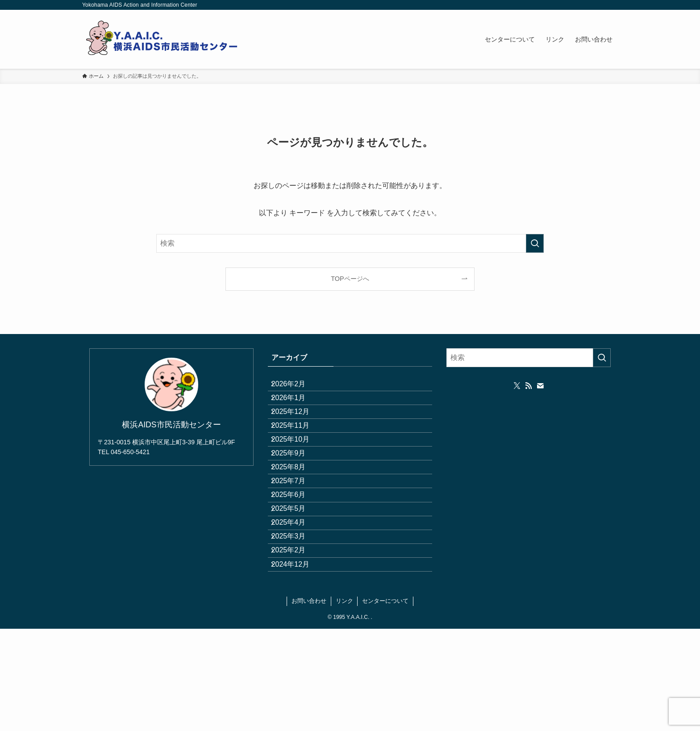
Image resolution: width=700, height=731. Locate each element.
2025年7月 (296, 536)
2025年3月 (296, 620)
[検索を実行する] (535, 243)
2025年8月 (296, 514)
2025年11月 (298, 451)
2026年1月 (296, 408)
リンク (344, 703)
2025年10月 (298, 472)
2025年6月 (296, 557)
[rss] (529, 386)
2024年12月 (298, 662)
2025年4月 (296, 599)
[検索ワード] (350, 243)
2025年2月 (296, 641)
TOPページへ (350, 279)
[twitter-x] (517, 386)
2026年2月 (296, 387)
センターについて (385, 703)
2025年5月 (296, 578)
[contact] (540, 386)
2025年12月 (298, 430)
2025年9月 (296, 493)
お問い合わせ (309, 703)
